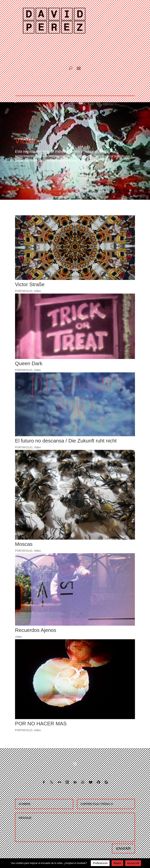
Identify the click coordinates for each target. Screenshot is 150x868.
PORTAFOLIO (24, 291)
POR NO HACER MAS (41, 724)
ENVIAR (123, 849)
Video (37, 291)
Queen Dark (29, 363)
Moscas (24, 544)
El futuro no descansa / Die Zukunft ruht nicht (66, 441)
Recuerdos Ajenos (36, 630)
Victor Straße (30, 284)
